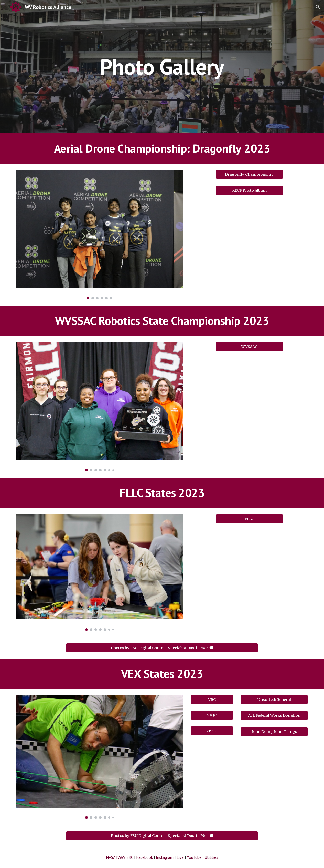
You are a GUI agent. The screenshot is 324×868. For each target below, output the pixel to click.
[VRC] (212, 699)
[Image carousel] (100, 234)
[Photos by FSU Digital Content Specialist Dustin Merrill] (162, 648)
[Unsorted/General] (274, 699)
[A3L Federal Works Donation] (274, 716)
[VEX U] (212, 731)
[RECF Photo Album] (249, 190)
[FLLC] (249, 519)
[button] (318, 7)
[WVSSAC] (249, 346)
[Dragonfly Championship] (249, 174)
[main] (162, 67)
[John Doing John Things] (274, 731)
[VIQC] (212, 715)
